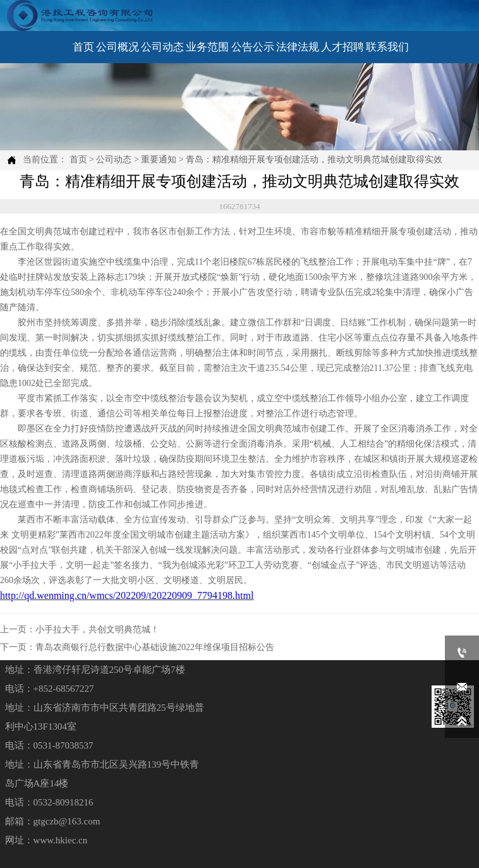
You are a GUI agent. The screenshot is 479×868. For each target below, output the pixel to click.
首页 (78, 160)
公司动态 (114, 160)
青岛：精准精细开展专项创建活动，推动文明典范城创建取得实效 (314, 160)
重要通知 (159, 160)
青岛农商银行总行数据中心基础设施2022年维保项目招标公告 (155, 647)
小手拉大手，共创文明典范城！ (97, 630)
